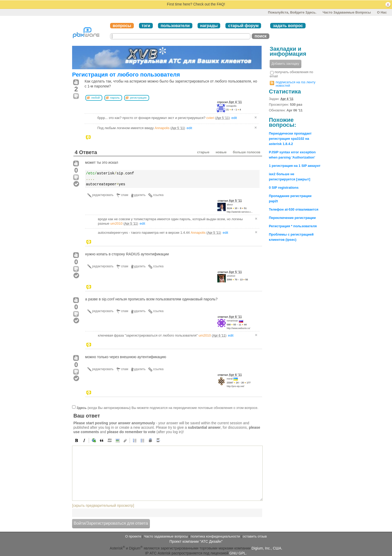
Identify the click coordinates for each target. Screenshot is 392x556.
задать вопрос (288, 26)
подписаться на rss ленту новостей (296, 84)
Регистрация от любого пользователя (126, 75)
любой (95, 98)
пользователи (175, 26)
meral (230, 379)
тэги (146, 26)
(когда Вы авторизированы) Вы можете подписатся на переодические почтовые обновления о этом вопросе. (167, 407)
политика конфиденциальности (215, 536)
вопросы (122, 26)
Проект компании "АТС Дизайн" (196, 541)
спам (125, 195)
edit (234, 118)
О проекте (133, 536)
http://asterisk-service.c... (240, 212)
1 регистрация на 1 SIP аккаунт (295, 166)
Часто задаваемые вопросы (347, 12)
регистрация (138, 98)
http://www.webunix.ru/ (238, 328)
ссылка (158, 195)
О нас (382, 12)
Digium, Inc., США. (267, 548)
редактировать (103, 195)
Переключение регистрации (292, 218)
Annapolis (231, 106)
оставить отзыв (255, 536)
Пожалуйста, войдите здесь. (292, 12)
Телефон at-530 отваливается (294, 209)
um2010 (116, 223)
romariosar (232, 321)
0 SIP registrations (284, 188)
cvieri (210, 118)
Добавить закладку (285, 64)
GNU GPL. (238, 553)
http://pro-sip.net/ (236, 386)
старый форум (243, 26)
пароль (115, 98)
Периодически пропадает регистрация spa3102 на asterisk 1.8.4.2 (290, 139)
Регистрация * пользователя (293, 226)
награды (209, 26)
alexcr (230, 205)
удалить (140, 195)
